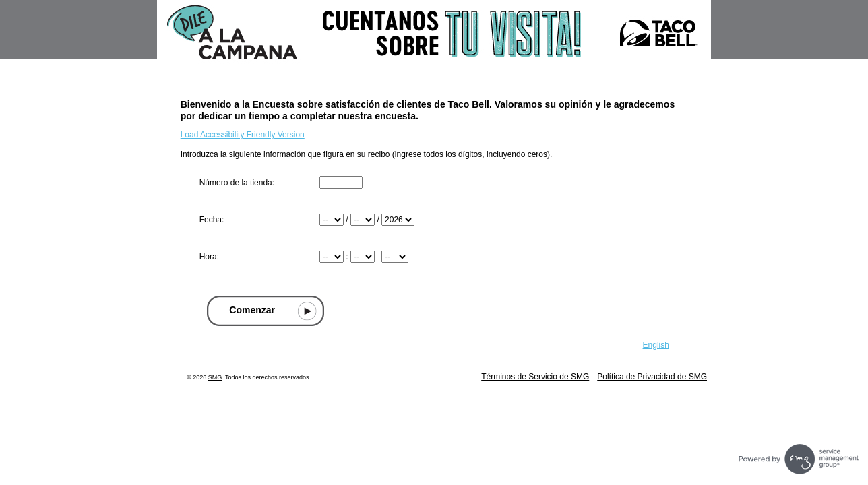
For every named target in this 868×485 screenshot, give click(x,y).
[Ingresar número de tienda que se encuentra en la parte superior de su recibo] (341, 183)
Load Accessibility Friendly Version (243, 135)
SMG (215, 377)
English (656, 345)
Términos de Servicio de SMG (535, 377)
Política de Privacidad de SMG (652, 377)
